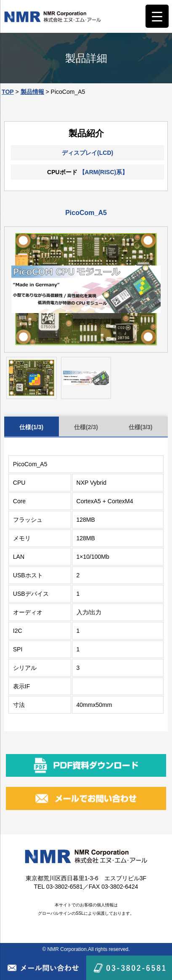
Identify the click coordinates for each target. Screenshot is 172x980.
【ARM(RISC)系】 (104, 172)
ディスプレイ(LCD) (87, 153)
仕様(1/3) (31, 427)
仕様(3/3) (141, 427)
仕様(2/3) (86, 427)
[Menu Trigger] (157, 16)
